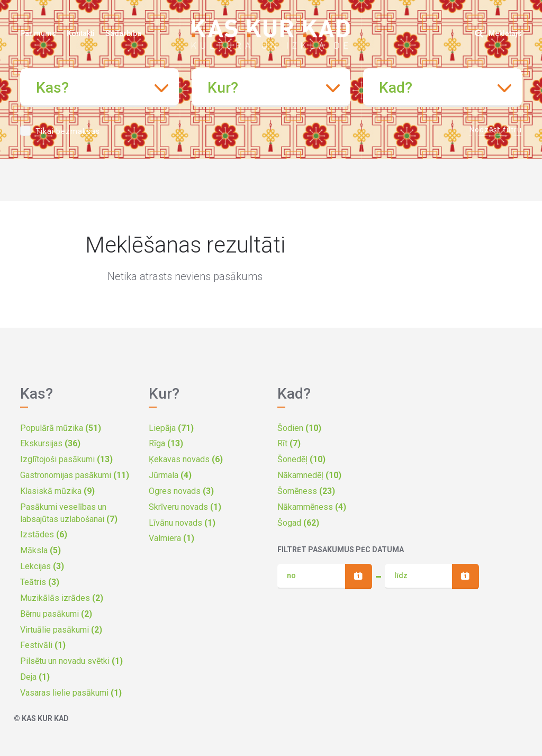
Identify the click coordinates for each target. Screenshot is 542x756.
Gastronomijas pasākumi (75, 475)
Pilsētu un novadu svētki (71, 661)
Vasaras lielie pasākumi (71, 693)
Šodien (299, 428)
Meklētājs (498, 33)
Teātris (40, 582)
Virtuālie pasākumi (61, 630)
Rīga (166, 443)
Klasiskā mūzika (57, 491)
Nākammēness (312, 507)
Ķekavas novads (186, 459)
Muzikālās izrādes (62, 598)
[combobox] (100, 88)
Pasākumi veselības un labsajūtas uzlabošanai (69, 513)
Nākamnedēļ (309, 475)
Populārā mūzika (61, 428)
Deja (35, 677)
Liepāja (171, 428)
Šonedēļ (301, 459)
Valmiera (171, 538)
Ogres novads (181, 491)
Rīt (289, 443)
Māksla (40, 550)
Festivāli (43, 645)
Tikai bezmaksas (68, 131)
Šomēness (306, 491)
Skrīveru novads (185, 507)
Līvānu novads (182, 523)
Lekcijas (42, 566)
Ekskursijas (50, 443)
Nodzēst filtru (496, 130)
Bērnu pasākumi (56, 614)
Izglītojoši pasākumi (66, 459)
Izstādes (44, 534)
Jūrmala (170, 475)
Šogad (298, 523)
